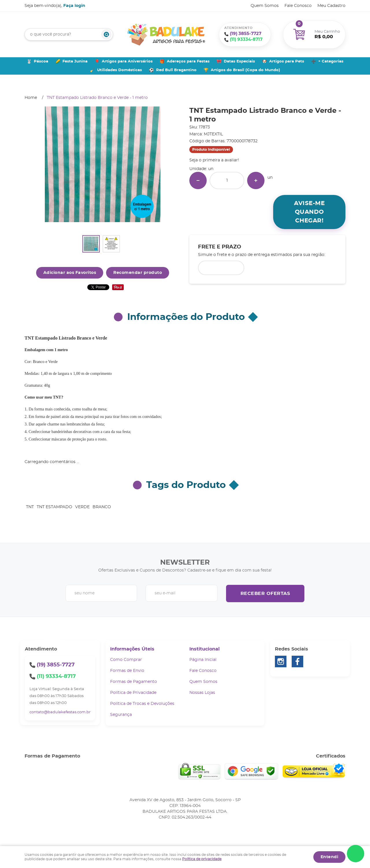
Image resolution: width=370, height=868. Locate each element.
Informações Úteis (132, 649)
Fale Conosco (298, 6)
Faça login (74, 6)
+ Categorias (331, 61)
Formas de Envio (127, 671)
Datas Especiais (239, 61)
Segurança (121, 715)
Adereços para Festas (188, 61)
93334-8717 (246, 39)
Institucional (205, 649)
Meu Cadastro (331, 6)
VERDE (82, 507)
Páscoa (41, 61)
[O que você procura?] (106, 34)
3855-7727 (246, 34)
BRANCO (102, 507)
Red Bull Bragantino (176, 70)
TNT (30, 507)
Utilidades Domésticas (120, 70)
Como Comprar (126, 660)
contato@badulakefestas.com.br (60, 712)
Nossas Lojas (202, 693)
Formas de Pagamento (134, 682)
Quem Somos (265, 6)
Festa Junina (75, 61)
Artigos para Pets (287, 61)
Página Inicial (203, 660)
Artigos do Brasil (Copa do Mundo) (245, 70)
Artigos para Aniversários (127, 61)
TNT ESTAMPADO (54, 507)
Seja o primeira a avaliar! (214, 160)
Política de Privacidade (133, 693)
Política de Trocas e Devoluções (142, 704)
